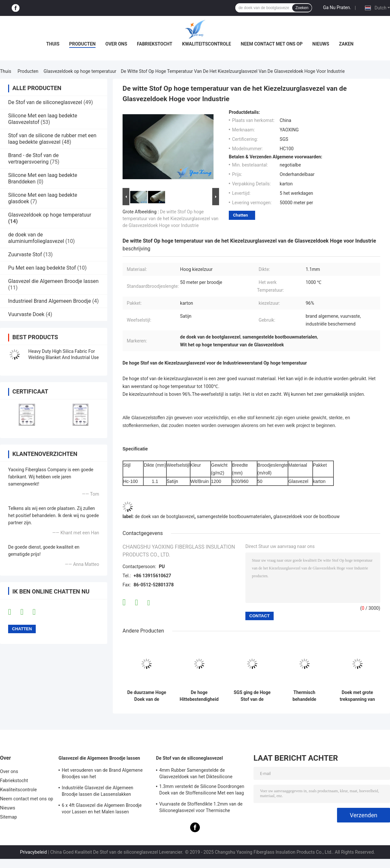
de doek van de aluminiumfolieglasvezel (36, 238)
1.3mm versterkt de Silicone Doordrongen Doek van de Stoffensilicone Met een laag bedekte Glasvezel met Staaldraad (202, 791)
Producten (82, 44)
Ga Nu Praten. (337, 7)
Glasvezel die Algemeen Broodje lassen (53, 281)
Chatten (240, 215)
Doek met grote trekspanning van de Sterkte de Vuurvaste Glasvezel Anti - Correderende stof (357, 696)
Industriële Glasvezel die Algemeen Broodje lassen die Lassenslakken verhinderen (97, 792)
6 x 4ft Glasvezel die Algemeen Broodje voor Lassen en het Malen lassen (102, 808)
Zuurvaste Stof (25, 254)
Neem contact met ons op (272, 44)
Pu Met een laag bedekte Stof (42, 268)
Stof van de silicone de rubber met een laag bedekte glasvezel (52, 139)
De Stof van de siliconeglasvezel (45, 102)
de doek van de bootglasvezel (165, 516)
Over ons (116, 44)
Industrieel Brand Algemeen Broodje (50, 301)
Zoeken (302, 8)
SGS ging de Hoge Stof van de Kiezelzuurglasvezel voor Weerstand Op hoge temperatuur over (252, 696)
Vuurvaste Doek (26, 314)
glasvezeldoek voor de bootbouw (306, 516)
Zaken (346, 44)
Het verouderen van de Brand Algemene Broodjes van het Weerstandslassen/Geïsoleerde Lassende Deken (104, 774)
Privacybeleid (33, 852)
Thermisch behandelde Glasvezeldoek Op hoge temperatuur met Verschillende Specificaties (305, 696)
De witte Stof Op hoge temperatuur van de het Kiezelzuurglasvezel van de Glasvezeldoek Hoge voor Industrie (170, 219)
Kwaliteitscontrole (207, 44)
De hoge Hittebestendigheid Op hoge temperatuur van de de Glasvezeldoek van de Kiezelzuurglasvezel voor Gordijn (199, 696)
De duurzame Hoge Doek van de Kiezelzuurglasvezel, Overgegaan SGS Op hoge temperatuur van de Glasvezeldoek (147, 696)
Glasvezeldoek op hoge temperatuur (80, 71)
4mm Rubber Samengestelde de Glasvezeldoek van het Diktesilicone (196, 773)
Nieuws (321, 44)
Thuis (53, 44)
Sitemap (8, 817)
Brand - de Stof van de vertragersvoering (33, 159)
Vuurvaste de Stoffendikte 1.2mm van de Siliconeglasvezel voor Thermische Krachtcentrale (201, 808)
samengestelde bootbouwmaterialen (234, 516)
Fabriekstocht (155, 44)
